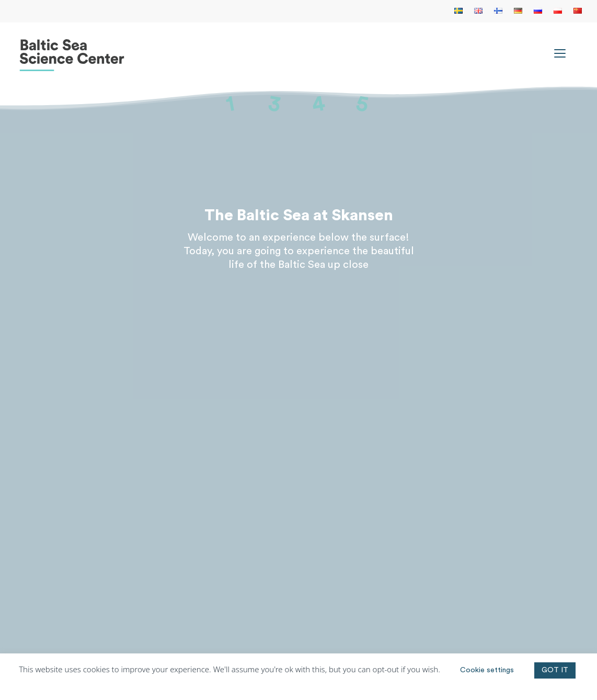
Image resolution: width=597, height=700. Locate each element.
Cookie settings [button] (487, 670)
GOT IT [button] (555, 670)
